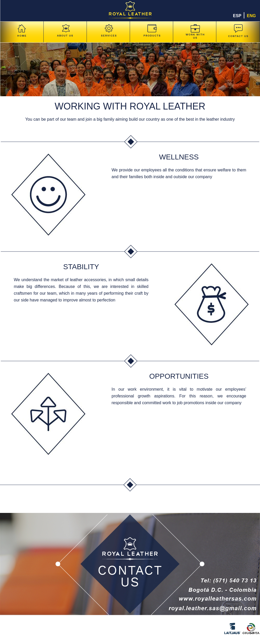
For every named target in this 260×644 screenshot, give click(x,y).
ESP (237, 16)
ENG (251, 16)
